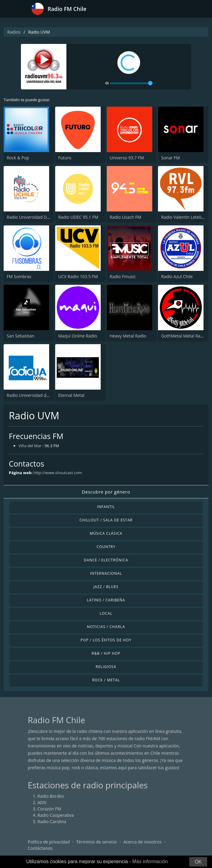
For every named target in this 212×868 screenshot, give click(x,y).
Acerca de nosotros (142, 842)
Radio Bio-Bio (51, 796)
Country (106, 547)
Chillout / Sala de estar (106, 520)
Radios (14, 32)
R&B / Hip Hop (106, 653)
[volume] (131, 83)
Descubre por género (106, 492)
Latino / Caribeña (106, 600)
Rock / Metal (106, 680)
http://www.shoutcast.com (58, 473)
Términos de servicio (97, 842)
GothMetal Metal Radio (184, 336)
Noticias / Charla (106, 627)
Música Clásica (106, 533)
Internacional (106, 573)
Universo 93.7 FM (127, 158)
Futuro (65, 158)
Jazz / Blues (106, 587)
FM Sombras (19, 276)
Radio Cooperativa (56, 815)
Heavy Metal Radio (128, 336)
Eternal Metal (71, 395)
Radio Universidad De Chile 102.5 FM (43, 217)
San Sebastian (20, 336)
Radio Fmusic (123, 276)
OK (198, 862)
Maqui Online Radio (78, 336)
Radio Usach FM (126, 217)
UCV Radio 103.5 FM (78, 276)
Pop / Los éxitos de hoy (106, 640)
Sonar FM (170, 158)
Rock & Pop (18, 158)
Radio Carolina (52, 821)
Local (106, 613)
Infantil (106, 507)
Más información (150, 861)
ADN (42, 802)
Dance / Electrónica (106, 560)
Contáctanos (40, 848)
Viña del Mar (30, 446)
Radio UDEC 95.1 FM (78, 217)
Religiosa (106, 667)
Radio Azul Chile (177, 276)
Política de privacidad (49, 842)
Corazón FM (49, 809)
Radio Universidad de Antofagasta (40, 395)
